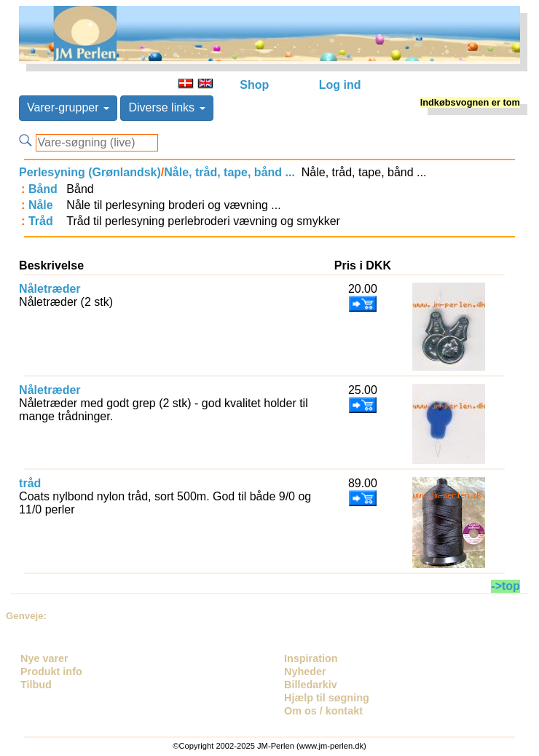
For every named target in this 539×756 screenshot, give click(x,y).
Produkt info (51, 672)
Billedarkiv (311, 685)
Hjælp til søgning (327, 698)
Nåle (41, 205)
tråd (30, 483)
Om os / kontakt (323, 711)
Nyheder (305, 672)
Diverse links (166, 107)
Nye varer (44, 658)
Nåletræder (50, 289)
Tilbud (36, 685)
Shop (254, 85)
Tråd (41, 221)
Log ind (340, 85)
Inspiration (311, 658)
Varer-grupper (68, 107)
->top (505, 586)
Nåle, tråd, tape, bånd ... (229, 172)
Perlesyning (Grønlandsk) (90, 172)
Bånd (43, 189)
